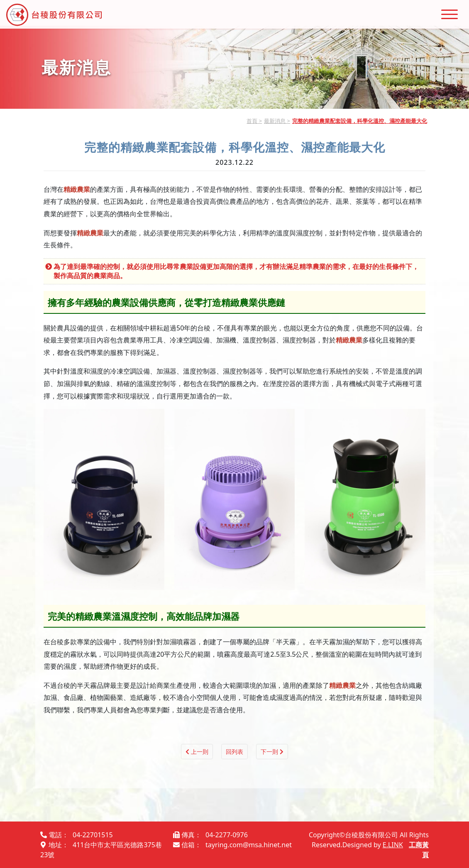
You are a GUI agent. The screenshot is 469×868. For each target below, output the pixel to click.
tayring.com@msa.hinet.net (249, 845)
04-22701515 (93, 835)
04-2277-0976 (227, 835)
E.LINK (393, 845)
